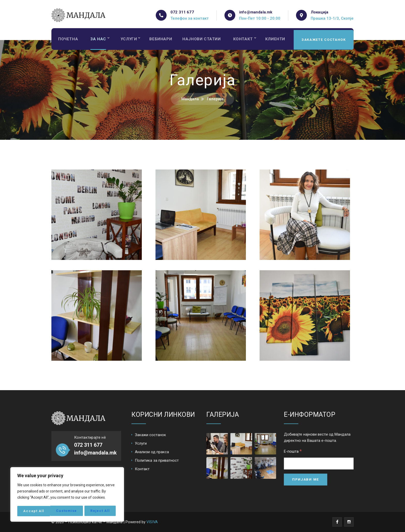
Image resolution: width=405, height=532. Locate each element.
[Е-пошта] (319, 464)
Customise (34, 511)
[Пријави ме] (306, 480)
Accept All (101, 511)
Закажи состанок (150, 435)
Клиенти (279, 40)
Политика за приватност (157, 460)
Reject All (68, 511)
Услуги (130, 40)
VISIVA (152, 522)
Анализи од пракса (152, 452)
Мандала (190, 99)
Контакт (246, 40)
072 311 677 (182, 12)
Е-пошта (293, 451)
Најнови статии (204, 40)
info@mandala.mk (256, 12)
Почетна (68, 40)
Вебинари (162, 40)
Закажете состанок (323, 40)
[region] (67, 495)
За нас (99, 40)
